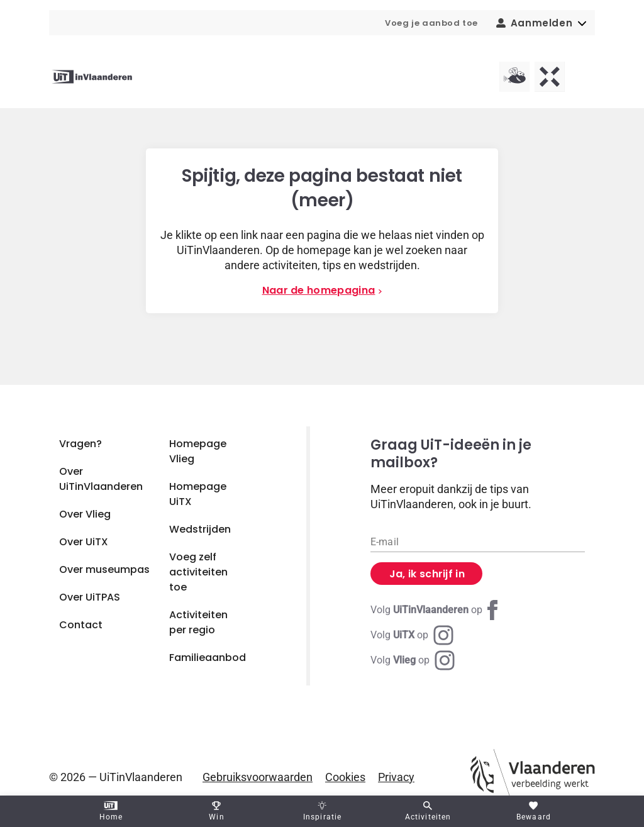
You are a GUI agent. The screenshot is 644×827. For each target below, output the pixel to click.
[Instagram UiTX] (412, 635)
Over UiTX (84, 542)
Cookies (345, 777)
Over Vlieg (85, 514)
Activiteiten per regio (198, 622)
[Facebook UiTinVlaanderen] (436, 610)
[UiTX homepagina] (550, 77)
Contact (81, 625)
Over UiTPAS (90, 597)
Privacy (396, 777)
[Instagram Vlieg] (413, 660)
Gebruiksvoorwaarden (258, 777)
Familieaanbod (208, 658)
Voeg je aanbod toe (431, 23)
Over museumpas (104, 569)
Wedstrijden (200, 529)
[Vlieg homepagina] (514, 77)
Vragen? (80, 444)
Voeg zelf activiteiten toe (198, 572)
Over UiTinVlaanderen (101, 479)
